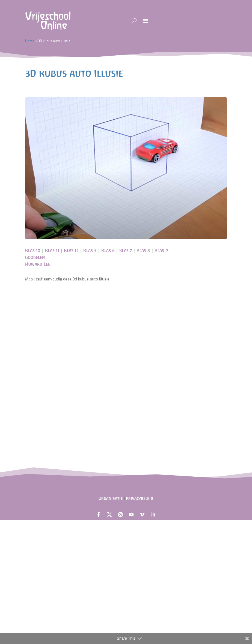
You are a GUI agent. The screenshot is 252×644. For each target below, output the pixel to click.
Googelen (35, 257)
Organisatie (111, 498)
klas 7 (126, 250)
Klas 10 (33, 250)
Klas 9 (161, 250)
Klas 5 (90, 250)
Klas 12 (71, 250)
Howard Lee (38, 264)
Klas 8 (143, 250)
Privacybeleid (140, 498)
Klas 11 (52, 250)
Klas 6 (108, 250)
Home (30, 41)
